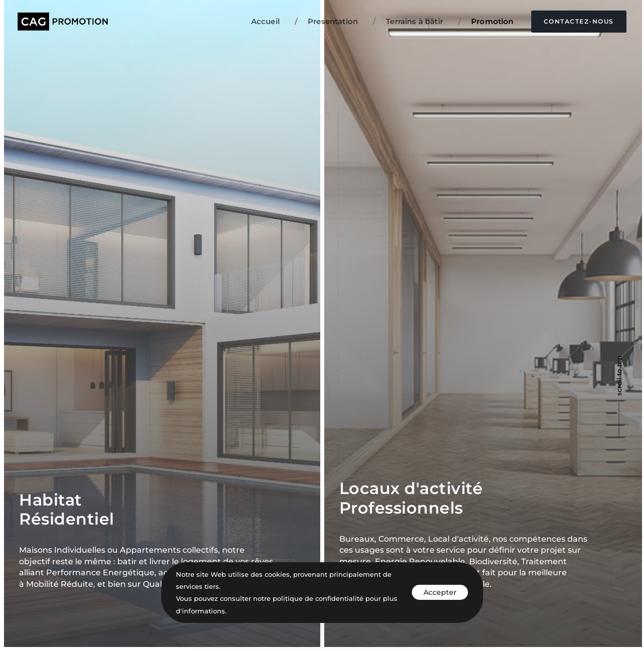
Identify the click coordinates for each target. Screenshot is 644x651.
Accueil (265, 21)
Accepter (440, 592)
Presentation (326, 22)
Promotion (486, 22)
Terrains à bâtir (408, 22)
